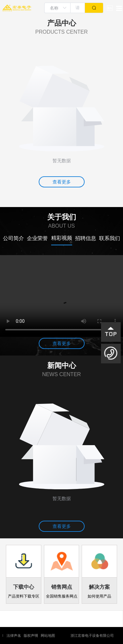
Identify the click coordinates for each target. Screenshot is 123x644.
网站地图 (48, 635)
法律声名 (14, 635)
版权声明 (31, 635)
